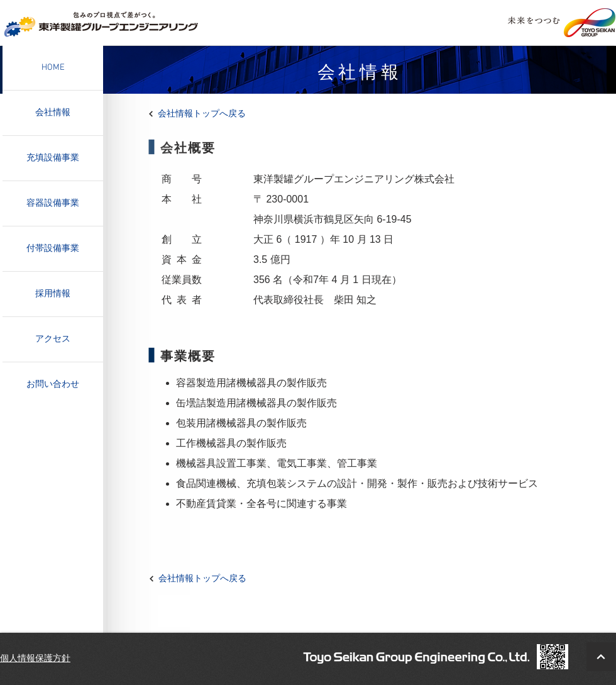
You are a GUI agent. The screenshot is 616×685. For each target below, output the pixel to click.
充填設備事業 (53, 158)
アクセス (53, 339)
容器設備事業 (53, 203)
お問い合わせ (53, 385)
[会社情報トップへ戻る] (208, 114)
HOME (53, 68)
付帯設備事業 (53, 249)
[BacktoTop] (601, 657)
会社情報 (53, 113)
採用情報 (53, 294)
